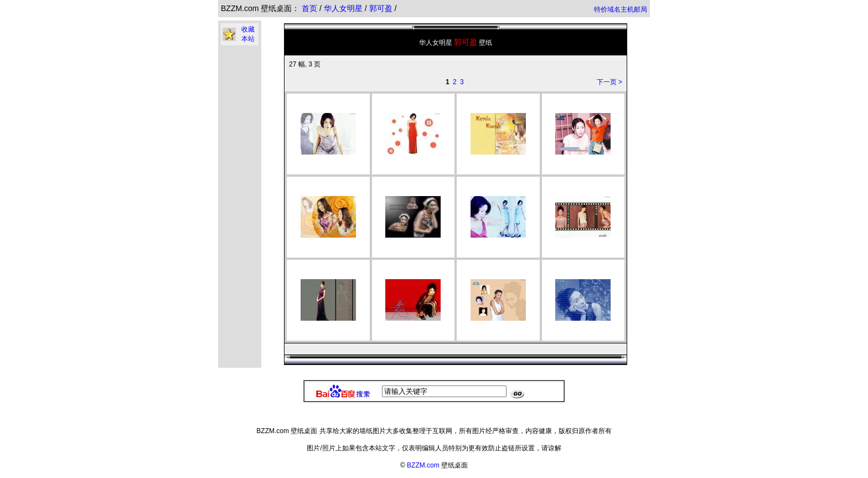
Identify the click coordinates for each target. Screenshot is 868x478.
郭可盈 (382, 8)
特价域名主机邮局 (621, 9)
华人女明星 (344, 8)
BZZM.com (423, 465)
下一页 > (609, 82)
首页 (309, 8)
